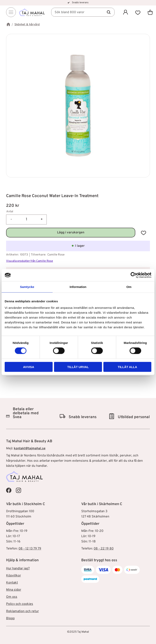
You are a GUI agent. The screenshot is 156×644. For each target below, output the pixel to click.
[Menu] (11, 12)
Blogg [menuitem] (10, 618)
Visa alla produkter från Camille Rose (30, 261)
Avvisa (29, 367)
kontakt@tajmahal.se (30, 449)
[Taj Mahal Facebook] (9, 490)
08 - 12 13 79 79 (30, 549)
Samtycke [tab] (27, 287)
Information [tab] (78, 287)
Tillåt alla (127, 367)
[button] (138, 12)
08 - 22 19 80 (104, 549)
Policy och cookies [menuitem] (20, 604)
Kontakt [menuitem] (12, 583)
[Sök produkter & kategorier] (83, 12)
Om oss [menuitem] (12, 597)
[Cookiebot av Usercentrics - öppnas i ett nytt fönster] (134, 275)
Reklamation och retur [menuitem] (22, 611)
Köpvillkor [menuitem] (14, 576)
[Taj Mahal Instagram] (18, 490)
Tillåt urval (78, 367)
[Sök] (109, 12)
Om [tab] (129, 287)
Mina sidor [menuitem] (14, 590)
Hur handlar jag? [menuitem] (18, 569)
